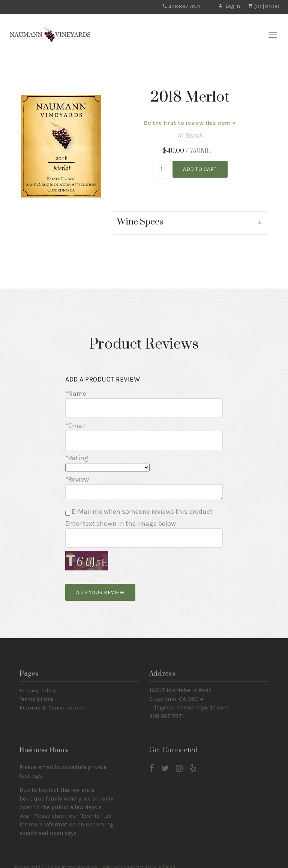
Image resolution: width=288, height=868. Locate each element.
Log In (229, 6)
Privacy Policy (38, 684)
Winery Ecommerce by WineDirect (139, 860)
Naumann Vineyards (50, 35)
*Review (77, 474)
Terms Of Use (36, 692)
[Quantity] (162, 168)
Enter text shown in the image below (121, 519)
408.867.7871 (181, 7)
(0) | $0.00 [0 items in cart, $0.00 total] (263, 7)
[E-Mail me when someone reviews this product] (68, 508)
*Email (76, 422)
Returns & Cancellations (52, 701)
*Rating (77, 453)
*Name (76, 392)
